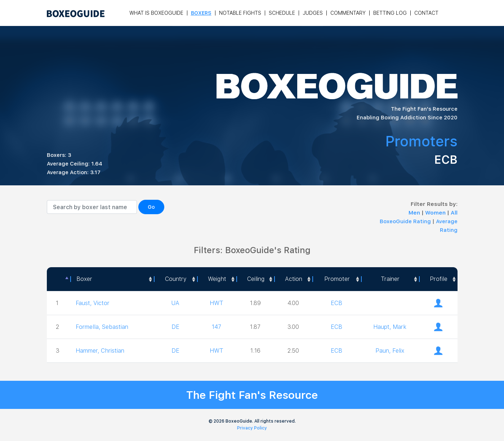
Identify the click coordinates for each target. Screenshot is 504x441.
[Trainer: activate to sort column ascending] (390, 279)
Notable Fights (240, 13)
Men (415, 213)
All (454, 213)
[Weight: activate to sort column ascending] (217, 279)
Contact (426, 13)
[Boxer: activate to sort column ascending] (112, 279)
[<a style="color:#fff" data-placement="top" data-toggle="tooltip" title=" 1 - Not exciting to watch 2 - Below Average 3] (293, 279)
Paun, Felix (390, 351)
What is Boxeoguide (156, 13)
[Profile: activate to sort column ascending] (438, 279)
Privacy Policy (252, 428)
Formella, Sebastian (102, 327)
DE (175, 327)
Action (294, 279)
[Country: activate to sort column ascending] (175, 279)
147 (217, 327)
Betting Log (390, 13)
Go (151, 207)
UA (175, 303)
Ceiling (256, 279)
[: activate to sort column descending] (59, 279)
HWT (217, 303)
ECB (336, 303)
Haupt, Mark (390, 327)
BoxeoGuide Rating (405, 221)
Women (436, 213)
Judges (313, 13)
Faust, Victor (93, 303)
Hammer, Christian (100, 351)
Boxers (201, 13)
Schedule (282, 13)
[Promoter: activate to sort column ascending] (337, 279)
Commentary (348, 13)
